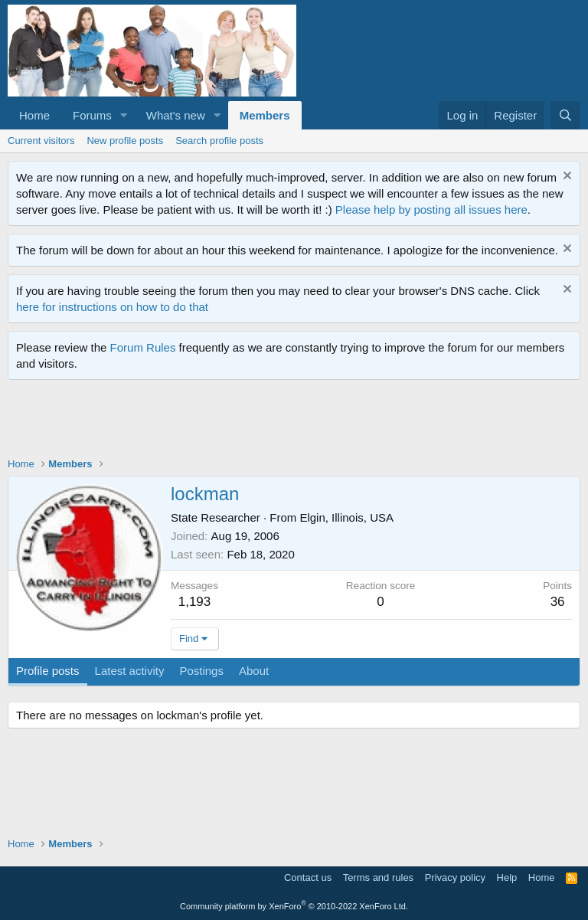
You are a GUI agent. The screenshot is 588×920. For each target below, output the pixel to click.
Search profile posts (219, 141)
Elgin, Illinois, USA (346, 517)
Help (507, 877)
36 (558, 602)
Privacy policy (455, 877)
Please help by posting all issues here (431, 210)
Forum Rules (143, 347)
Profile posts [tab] (48, 671)
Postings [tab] (201, 671)
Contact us (308, 877)
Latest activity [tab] (130, 671)
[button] (124, 115)
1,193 (195, 602)
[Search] (565, 115)
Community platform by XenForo (294, 906)
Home (34, 115)
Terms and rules (378, 877)
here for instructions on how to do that (112, 307)
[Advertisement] (286, 422)
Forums (92, 115)
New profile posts (125, 141)
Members (265, 115)
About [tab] (254, 671)
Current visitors (41, 141)
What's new (176, 115)
